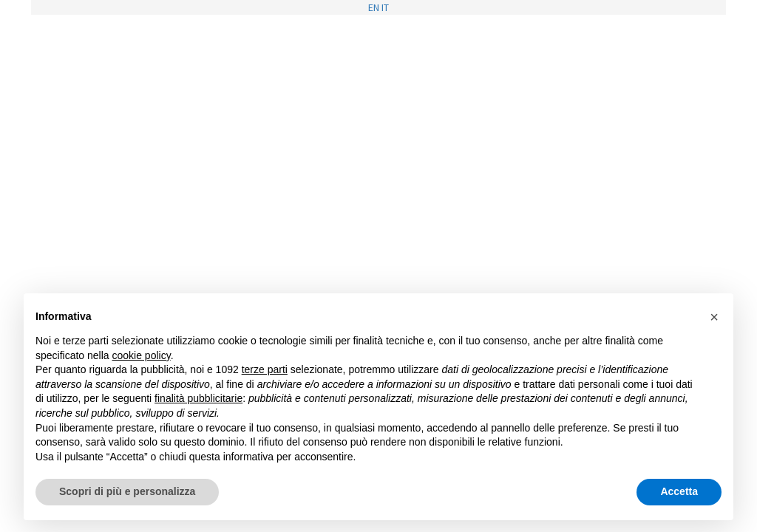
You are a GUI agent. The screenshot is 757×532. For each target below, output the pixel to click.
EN (374, 7)
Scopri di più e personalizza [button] (127, 491)
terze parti (265, 369)
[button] (714, 317)
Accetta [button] (679, 491)
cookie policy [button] (142, 355)
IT (385, 7)
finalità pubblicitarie (198, 398)
